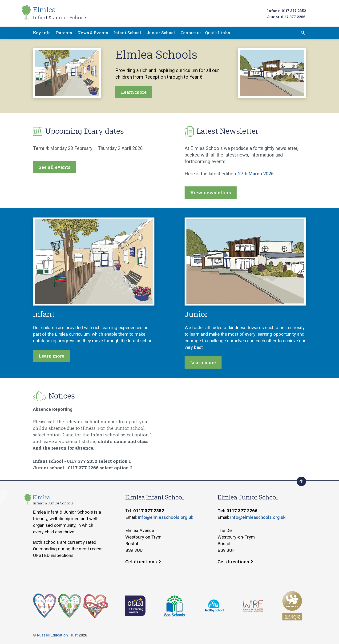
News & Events (93, 33)
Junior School (161, 33)
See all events (54, 167)
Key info (42, 33)
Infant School (127, 33)
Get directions (143, 561)
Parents (64, 33)
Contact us (191, 33)
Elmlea (60, 13)
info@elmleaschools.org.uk (166, 517)
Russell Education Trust (57, 635)
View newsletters (211, 192)
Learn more (134, 92)
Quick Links (218, 33)
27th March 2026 (256, 174)
